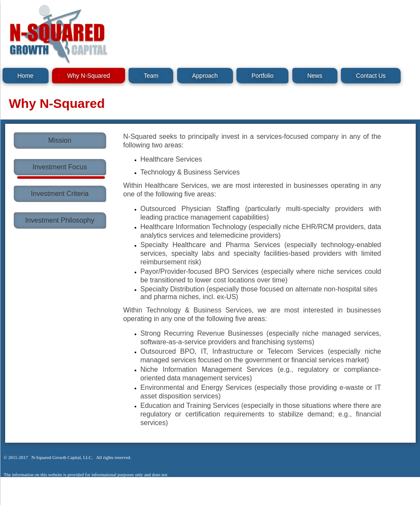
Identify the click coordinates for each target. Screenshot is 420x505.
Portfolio (262, 76)
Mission (60, 140)
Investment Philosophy (60, 220)
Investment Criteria (60, 194)
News (315, 76)
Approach (205, 76)
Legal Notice (22, 500)
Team (151, 76)
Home (26, 76)
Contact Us (371, 76)
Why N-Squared (89, 76)
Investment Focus (60, 167)
